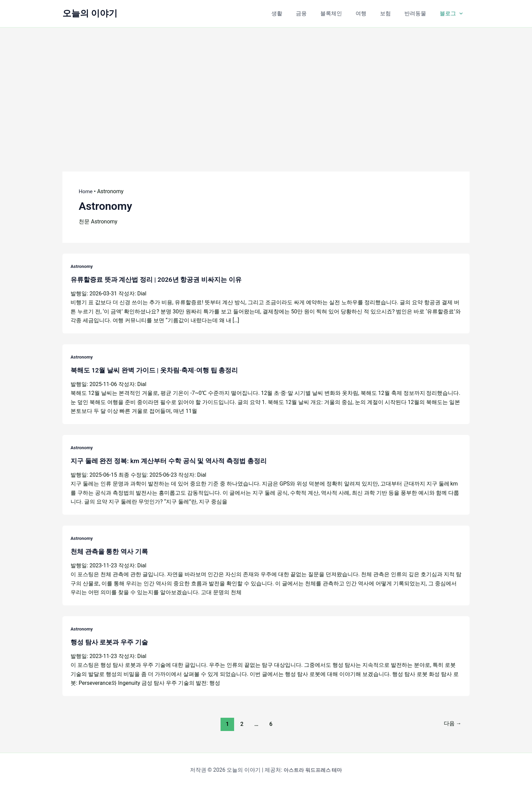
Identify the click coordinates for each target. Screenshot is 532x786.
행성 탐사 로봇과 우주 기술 (111, 641)
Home (86, 191)
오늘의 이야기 (90, 13)
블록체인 (343, 13)
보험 (392, 13)
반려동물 (419, 13)
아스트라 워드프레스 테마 (313, 769)
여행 (370, 13)
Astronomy (82, 266)
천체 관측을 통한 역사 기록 (111, 551)
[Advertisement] (266, 89)
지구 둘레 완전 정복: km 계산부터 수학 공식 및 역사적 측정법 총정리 (174, 460)
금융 (316, 13)
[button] (461, 14)
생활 (294, 13)
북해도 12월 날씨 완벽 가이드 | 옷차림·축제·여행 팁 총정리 (159, 370)
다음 (451, 723)
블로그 (453, 14)
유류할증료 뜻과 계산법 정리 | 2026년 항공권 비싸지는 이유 (160, 279)
